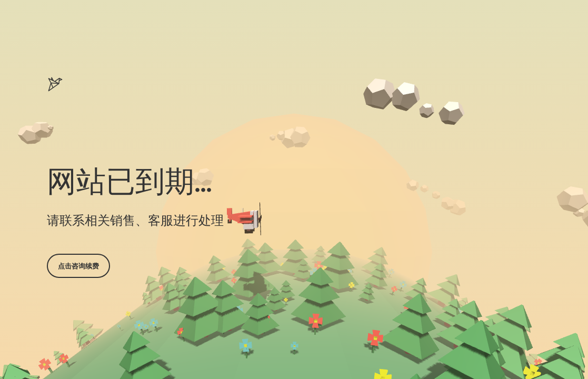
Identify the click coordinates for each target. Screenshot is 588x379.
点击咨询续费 (78, 266)
